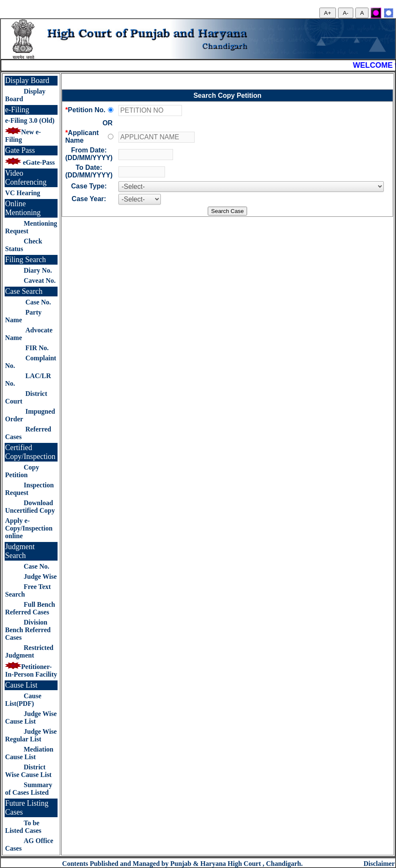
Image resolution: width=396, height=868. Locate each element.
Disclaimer (379, 864)
